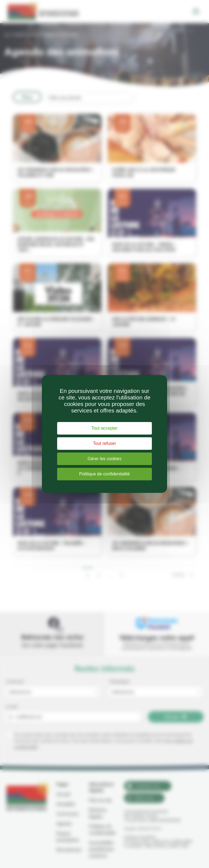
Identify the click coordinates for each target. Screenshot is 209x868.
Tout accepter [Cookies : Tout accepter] (104, 428)
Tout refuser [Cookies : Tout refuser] (104, 443)
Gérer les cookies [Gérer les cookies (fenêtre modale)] (105, 459)
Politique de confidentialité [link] (104, 474)
